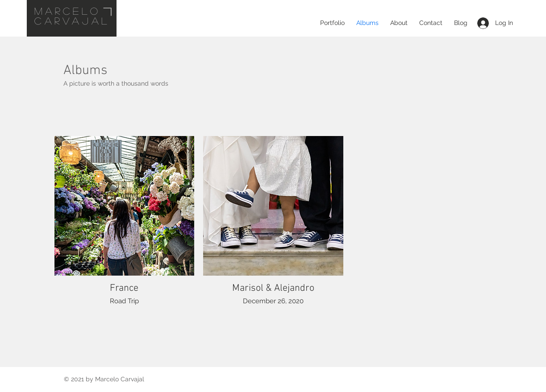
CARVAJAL (72, 21)
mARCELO (67, 11)
